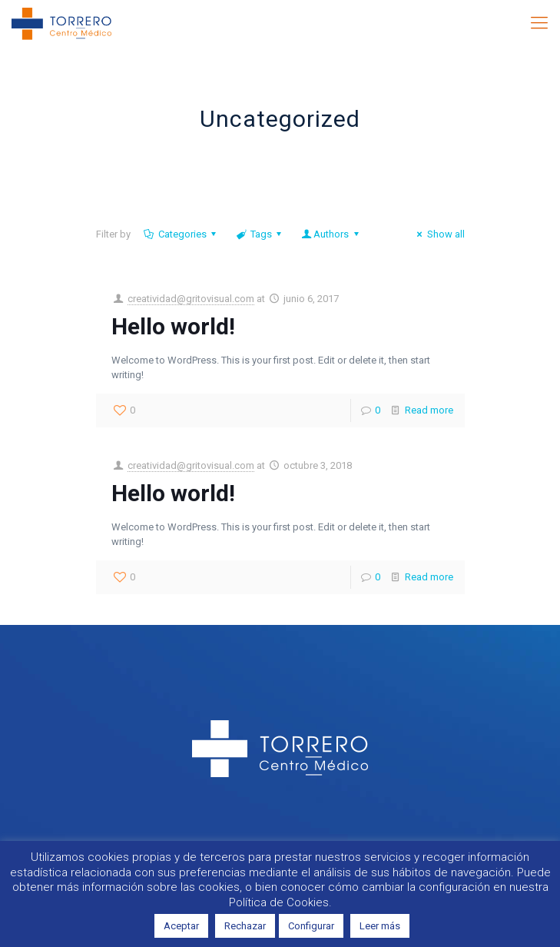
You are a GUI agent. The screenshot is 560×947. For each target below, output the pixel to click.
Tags (260, 234)
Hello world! (173, 326)
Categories (181, 234)
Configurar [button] (311, 926)
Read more (429, 410)
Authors (331, 234)
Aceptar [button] (181, 926)
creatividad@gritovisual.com (191, 299)
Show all (438, 234)
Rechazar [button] (245, 926)
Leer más (380, 926)
